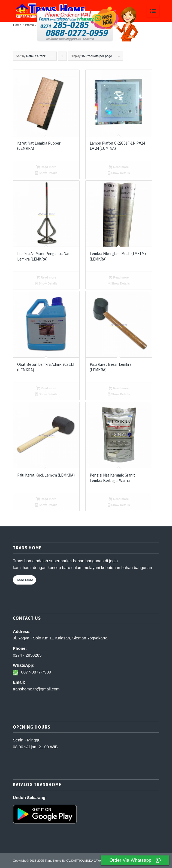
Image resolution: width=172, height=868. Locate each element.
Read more (46, 167)
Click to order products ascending (62, 57)
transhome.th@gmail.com (36, 689)
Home (17, 25)
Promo (29, 25)
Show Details (46, 173)
